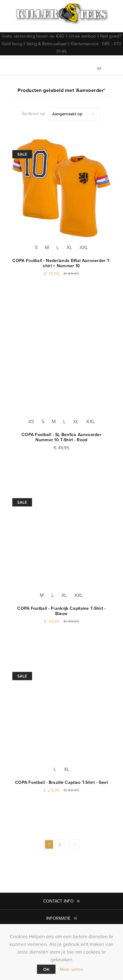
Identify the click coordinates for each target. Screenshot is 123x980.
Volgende (75, 844)
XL (69, 247)
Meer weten (71, 969)
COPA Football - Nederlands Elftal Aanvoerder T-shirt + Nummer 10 (61, 263)
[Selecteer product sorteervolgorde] (74, 114)
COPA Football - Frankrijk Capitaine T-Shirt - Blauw (61, 611)
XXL (84, 247)
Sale (22, 154)
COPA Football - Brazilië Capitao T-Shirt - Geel (61, 782)
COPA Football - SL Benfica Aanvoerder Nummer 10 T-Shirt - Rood (61, 437)
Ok (46, 969)
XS (31, 421)
